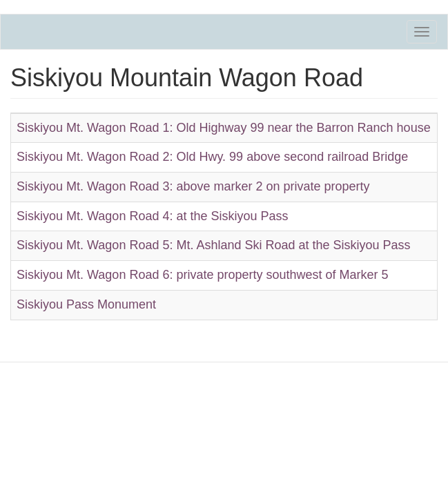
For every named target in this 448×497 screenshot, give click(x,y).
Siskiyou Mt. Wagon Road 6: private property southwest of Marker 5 (203, 275)
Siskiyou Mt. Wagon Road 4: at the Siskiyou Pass (153, 216)
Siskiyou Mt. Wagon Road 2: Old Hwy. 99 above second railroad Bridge (212, 157)
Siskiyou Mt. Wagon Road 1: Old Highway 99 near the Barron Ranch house (224, 128)
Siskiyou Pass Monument (86, 304)
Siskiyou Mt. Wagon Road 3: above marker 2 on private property (193, 186)
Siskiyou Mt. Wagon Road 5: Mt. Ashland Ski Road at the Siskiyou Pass (214, 245)
